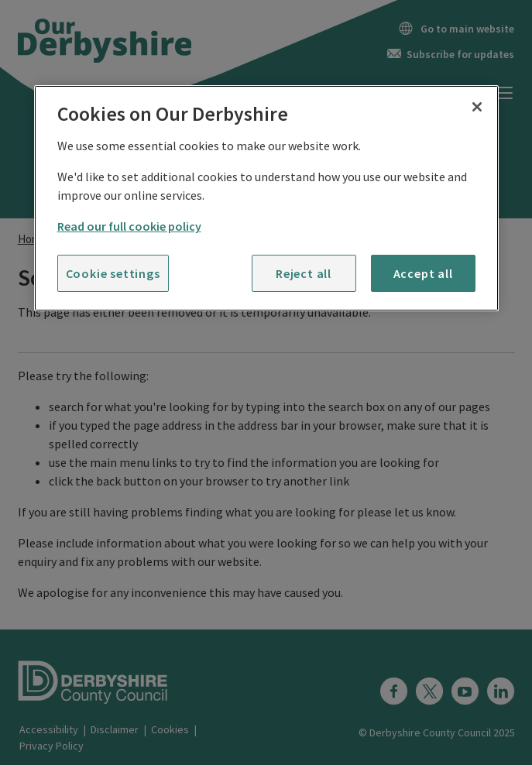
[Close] (477, 107)
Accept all (423, 273)
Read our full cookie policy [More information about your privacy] (129, 226)
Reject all (304, 273)
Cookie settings (113, 273)
